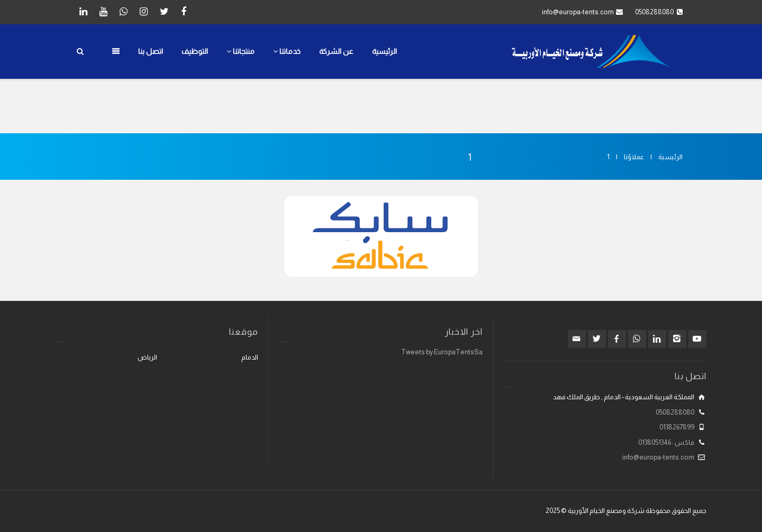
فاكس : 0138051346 (666, 442)
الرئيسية (384, 51)
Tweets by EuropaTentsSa (442, 352)
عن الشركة (336, 51)
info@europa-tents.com (578, 12)
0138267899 (677, 427)
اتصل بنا (151, 51)
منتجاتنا (241, 51)
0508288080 (675, 412)
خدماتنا (287, 51)
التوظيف (195, 51)
